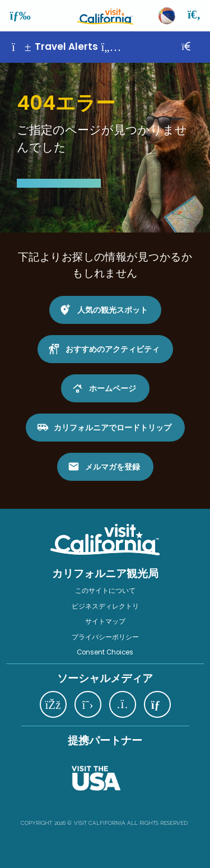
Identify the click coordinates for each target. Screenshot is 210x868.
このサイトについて (105, 591)
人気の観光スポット (113, 310)
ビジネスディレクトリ (105, 606)
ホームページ (113, 388)
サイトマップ (105, 621)
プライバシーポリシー (105, 637)
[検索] (195, 16)
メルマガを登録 (113, 467)
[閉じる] (194, 47)
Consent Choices (105, 652)
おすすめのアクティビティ (113, 349)
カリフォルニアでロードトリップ (113, 428)
